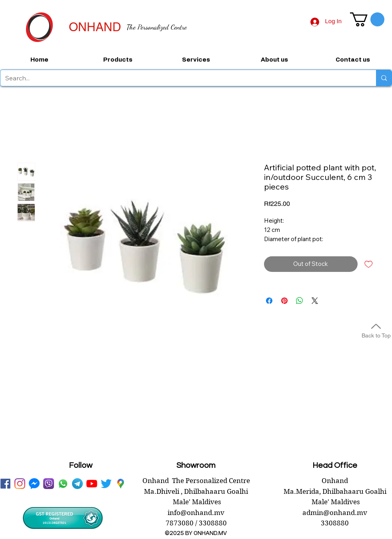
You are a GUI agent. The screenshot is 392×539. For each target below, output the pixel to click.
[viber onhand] (49, 484)
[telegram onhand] (77, 484)
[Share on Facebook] (269, 301)
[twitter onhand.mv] (106, 484)
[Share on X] (315, 301)
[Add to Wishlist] (369, 264)
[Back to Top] (376, 330)
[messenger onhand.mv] (34, 484)
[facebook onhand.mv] (5, 484)
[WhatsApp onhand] (63, 484)
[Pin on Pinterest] (284, 301)
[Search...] (182, 78)
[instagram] (20, 484)
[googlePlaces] (121, 484)
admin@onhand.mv (335, 513)
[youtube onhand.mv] (92, 484)
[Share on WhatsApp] (300, 301)
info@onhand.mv (196, 513)
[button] (367, 19)
